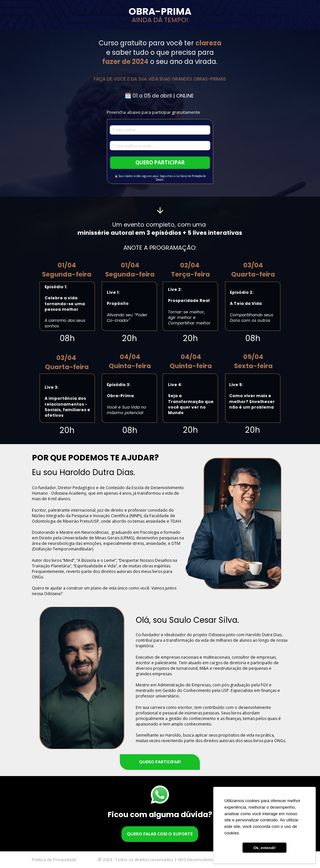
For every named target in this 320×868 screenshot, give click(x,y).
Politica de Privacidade (54, 860)
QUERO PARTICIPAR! (160, 762)
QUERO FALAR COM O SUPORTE (160, 834)
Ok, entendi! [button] (265, 848)
